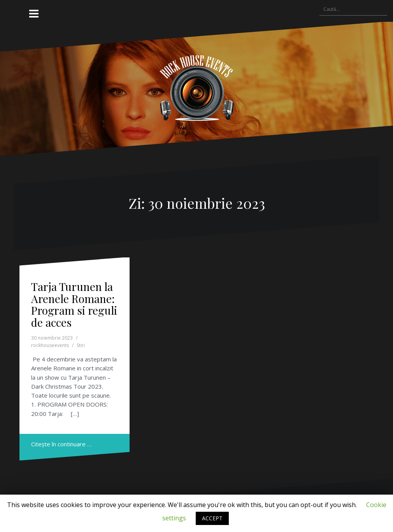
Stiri (81, 345)
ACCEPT (212, 518)
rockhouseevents (50, 345)
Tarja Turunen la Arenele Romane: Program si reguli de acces (74, 304)
